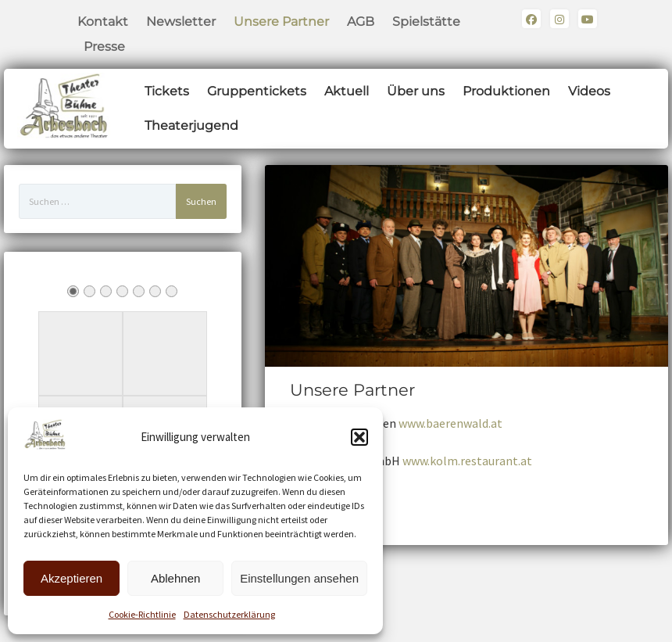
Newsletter (181, 22)
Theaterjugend (191, 126)
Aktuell (347, 91)
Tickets (167, 91)
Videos (589, 91)
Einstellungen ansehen (299, 578)
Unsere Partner (281, 22)
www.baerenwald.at (450, 423)
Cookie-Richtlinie (142, 614)
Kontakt (103, 22)
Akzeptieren (71, 578)
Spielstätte (426, 22)
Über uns (416, 91)
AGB (361, 22)
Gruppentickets (257, 91)
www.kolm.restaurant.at (467, 461)
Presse (104, 47)
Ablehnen (175, 578)
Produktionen (506, 91)
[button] (359, 437)
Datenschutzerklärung (229, 614)
